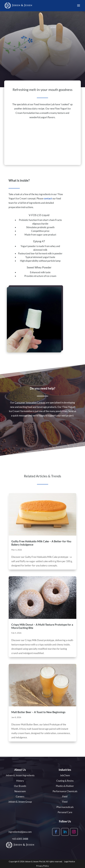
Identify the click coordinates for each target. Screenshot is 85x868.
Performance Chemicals (65, 791)
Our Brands (20, 786)
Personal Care (65, 812)
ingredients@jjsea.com (20, 832)
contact (48, 198)
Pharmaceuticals (65, 807)
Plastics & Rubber (65, 786)
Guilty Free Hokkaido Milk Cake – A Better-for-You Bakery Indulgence (41, 543)
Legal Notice (70, 861)
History (20, 781)
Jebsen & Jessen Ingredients (20, 775)
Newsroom (20, 791)
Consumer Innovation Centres (30, 403)
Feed (65, 802)
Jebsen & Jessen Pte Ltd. (35, 861)
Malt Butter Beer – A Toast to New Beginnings (38, 712)
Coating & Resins (65, 781)
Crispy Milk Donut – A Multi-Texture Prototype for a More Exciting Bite (42, 626)
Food (65, 796)
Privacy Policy (42, 866)
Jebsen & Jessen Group (20, 802)
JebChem (65, 775)
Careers (20, 796)
